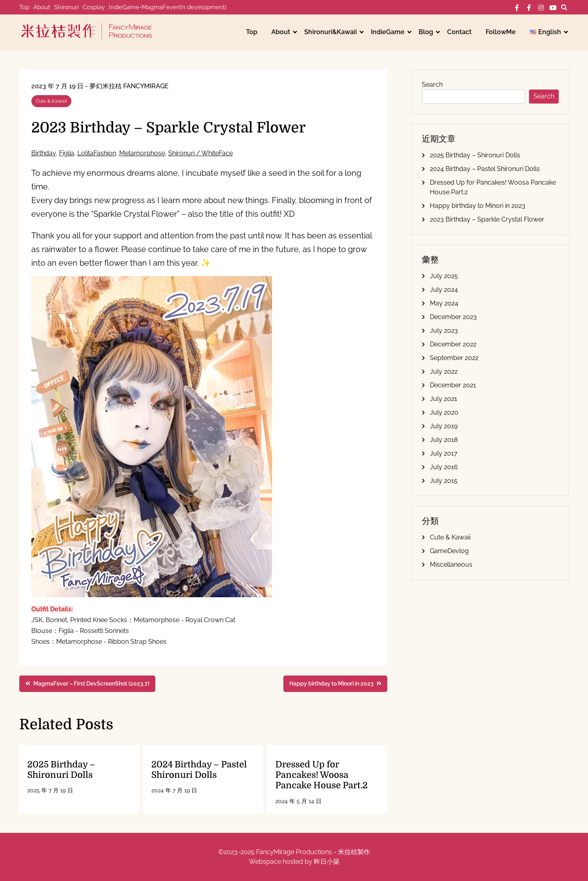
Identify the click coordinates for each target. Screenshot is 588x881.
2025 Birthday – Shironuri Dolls (61, 770)
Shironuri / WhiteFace (200, 153)
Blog (426, 32)
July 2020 (444, 412)
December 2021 (453, 385)
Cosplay (94, 7)
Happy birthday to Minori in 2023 (478, 206)
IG (541, 8)
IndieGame (388, 32)
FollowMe (501, 32)
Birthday (44, 153)
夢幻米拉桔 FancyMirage (129, 86)
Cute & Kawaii (51, 101)
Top (24, 7)
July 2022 (444, 371)
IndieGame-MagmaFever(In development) (168, 7)
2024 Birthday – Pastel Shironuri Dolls (199, 770)
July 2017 (444, 453)
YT (553, 8)
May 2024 (444, 303)
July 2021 (444, 399)
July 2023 (444, 331)
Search (432, 84)
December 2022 (453, 344)
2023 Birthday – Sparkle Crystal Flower (487, 219)
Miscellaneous (451, 565)
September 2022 (454, 358)
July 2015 (444, 481)
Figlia (67, 153)
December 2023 (453, 317)
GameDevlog (449, 551)
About (42, 7)
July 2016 (444, 467)
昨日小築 (327, 862)
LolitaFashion (97, 153)
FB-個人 (517, 8)
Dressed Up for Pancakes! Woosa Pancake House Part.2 (321, 775)
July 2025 (444, 276)
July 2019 (444, 426)
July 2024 (444, 290)
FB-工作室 (529, 8)
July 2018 (444, 440)
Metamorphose (142, 153)
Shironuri (66, 7)
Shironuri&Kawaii (331, 32)
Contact (459, 32)
